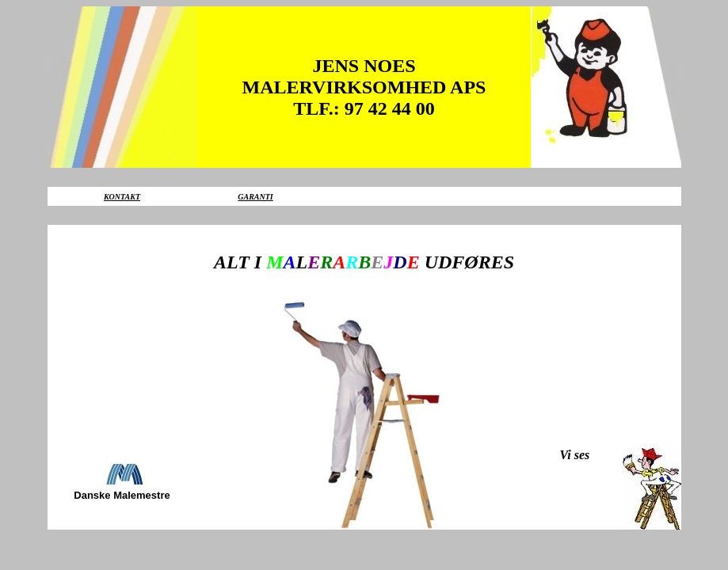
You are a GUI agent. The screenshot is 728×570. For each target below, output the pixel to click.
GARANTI (255, 197)
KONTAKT (122, 197)
